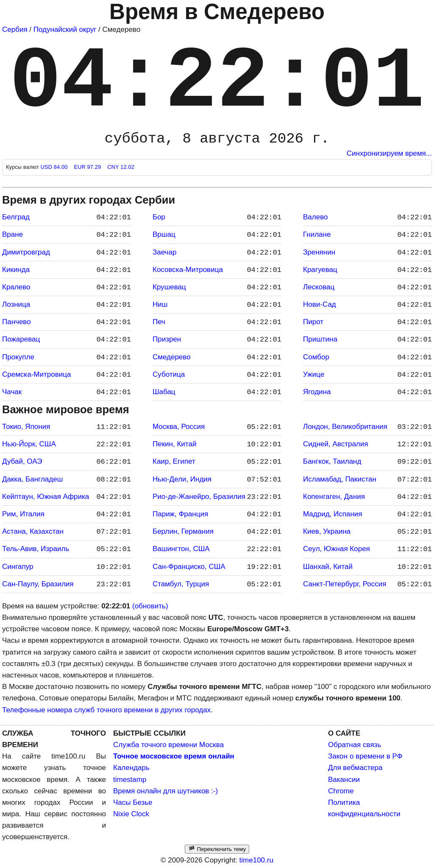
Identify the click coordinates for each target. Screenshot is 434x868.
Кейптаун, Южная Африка (46, 497)
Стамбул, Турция (181, 584)
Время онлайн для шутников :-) (166, 791)
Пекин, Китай (174, 444)
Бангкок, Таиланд (332, 461)
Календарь (131, 768)
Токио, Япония (26, 427)
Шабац (164, 392)
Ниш (160, 304)
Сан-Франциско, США (189, 567)
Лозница (16, 304)
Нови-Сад (320, 304)
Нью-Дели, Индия (182, 479)
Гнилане (317, 234)
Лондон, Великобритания (345, 427)
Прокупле (18, 357)
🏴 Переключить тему (217, 849)
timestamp (130, 780)
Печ (159, 322)
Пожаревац (21, 339)
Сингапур (18, 567)
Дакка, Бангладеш (32, 479)
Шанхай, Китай (328, 567)
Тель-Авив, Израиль (36, 549)
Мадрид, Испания (333, 514)
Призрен (167, 339)
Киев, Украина (327, 531)
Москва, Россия (179, 427)
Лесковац (319, 287)
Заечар (164, 252)
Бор (159, 217)
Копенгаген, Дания (334, 497)
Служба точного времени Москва (168, 745)
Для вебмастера (355, 768)
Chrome (341, 791)
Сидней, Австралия (335, 444)
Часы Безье (133, 802)
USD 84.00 (55, 167)
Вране (13, 234)
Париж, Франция (180, 514)
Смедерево (172, 357)
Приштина (320, 339)
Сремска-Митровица (36, 374)
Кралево (16, 287)
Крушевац (169, 287)
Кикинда (16, 270)
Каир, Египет (174, 461)
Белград (16, 217)
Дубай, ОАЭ (22, 461)
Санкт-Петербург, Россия (345, 584)
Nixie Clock (131, 814)
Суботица (169, 374)
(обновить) (150, 606)
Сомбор (316, 357)
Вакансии (344, 780)
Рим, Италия (23, 514)
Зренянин (319, 252)
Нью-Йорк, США (29, 444)
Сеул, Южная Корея (337, 549)
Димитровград (26, 252)
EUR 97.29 (88, 167)
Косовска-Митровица (188, 270)
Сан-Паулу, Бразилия (38, 584)
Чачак (12, 392)
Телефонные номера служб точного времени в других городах (106, 710)
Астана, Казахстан (33, 531)
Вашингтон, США (181, 549)
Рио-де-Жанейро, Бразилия (199, 497)
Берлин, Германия (183, 531)
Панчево (17, 322)
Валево (315, 217)
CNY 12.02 (121, 167)
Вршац (164, 234)
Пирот (313, 322)
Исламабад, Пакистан (340, 479)
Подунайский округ (65, 29)
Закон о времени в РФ (365, 756)
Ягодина (317, 392)
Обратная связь (355, 745)
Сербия (15, 29)
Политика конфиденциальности (364, 808)
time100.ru (256, 860)
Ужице (314, 374)
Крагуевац (320, 270)
